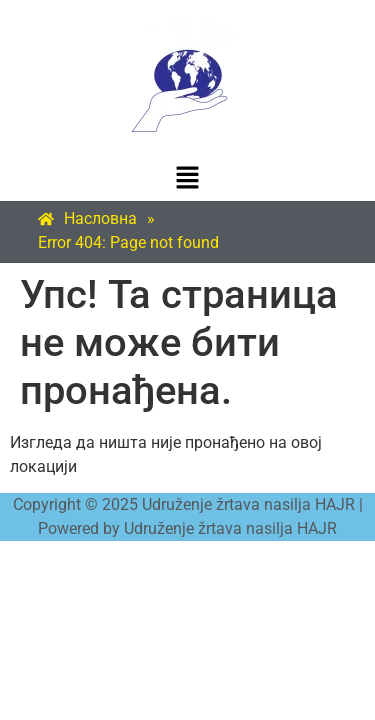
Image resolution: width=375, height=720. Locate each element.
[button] (187, 179)
